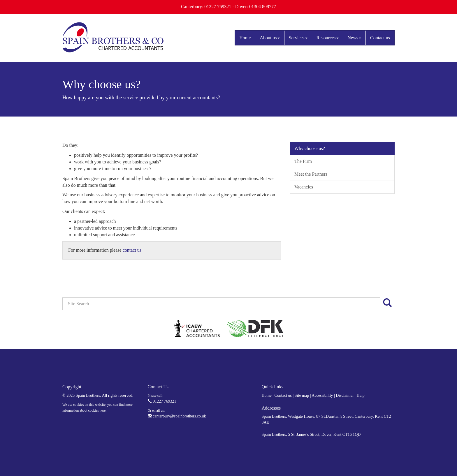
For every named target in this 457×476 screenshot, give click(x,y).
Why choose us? (310, 148)
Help (360, 395)
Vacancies (304, 187)
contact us (132, 250)
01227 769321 (162, 401)
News (354, 38)
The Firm (303, 161)
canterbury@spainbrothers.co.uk (177, 416)
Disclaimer (345, 395)
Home (245, 38)
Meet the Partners (311, 174)
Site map (302, 395)
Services (298, 38)
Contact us (380, 38)
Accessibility (322, 395)
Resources (328, 38)
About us (270, 38)
